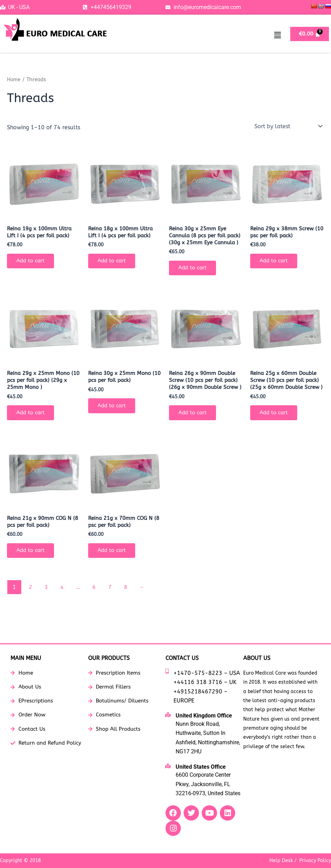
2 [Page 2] (31, 610)
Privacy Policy (315, 861)
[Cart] (310, 34)
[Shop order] (288, 126)
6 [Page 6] (96, 610)
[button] (277, 35)
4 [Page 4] (63, 610)
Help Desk (281, 861)
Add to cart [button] (33, 263)
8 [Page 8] (129, 610)
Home (14, 79)
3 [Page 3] (47, 610)
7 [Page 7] (113, 610)
